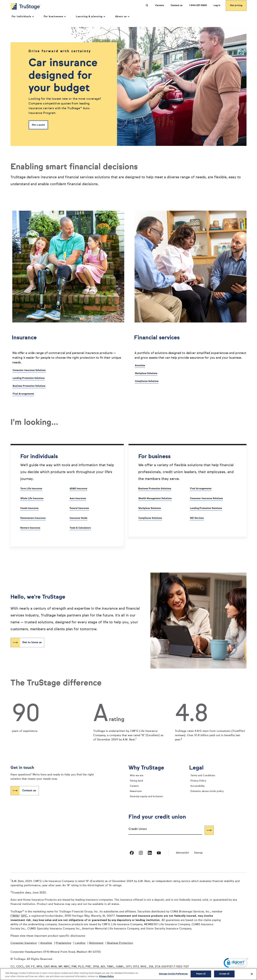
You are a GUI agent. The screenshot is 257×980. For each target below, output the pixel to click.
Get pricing (236, 5)
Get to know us (32, 642)
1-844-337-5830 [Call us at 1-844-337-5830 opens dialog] (198, 5)
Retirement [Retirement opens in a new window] (96, 943)
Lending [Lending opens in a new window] (80, 943)
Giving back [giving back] (137, 781)
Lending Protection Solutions (29, 378)
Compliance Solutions (147, 381)
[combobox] (165, 830)
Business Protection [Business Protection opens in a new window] (120, 943)
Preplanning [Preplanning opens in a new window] (64, 943)
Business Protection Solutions (29, 386)
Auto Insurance (78, 498)
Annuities (140, 366)
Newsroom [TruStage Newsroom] (136, 791)
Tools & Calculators (80, 528)
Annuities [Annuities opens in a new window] (46, 943)
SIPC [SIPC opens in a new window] (24, 916)
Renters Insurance (30, 528)
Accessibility (198, 786)
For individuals (23, 17)
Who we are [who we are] (137, 776)
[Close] (252, 974)
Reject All (201, 974)
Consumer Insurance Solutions (29, 370)
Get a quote (38, 125)
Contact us (177, 5)
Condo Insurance (29, 508)
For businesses (55, 17)
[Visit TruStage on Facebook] (132, 853)
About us (122, 17)
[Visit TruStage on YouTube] (159, 853)
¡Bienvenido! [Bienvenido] (182, 853)
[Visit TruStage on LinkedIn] (150, 853)
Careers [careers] (134, 786)
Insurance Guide (79, 518)
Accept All (224, 974)
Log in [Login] (217, 5)
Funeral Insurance (79, 508)
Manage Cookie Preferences (173, 974)
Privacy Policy (198, 781)
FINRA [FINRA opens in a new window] (15, 916)
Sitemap (198, 853)
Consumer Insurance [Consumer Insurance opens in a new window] (24, 943)
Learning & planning (90, 17)
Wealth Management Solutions (155, 498)
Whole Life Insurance (32, 498)
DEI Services (197, 518)
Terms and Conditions (203, 776)
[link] (236, 964)
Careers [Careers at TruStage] (160, 5)
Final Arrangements (23, 394)
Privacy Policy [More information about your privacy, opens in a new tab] (106, 976)
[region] (128, 974)
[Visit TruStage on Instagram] (141, 853)
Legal (199, 768)
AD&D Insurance (78, 489)
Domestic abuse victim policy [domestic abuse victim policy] (207, 791)
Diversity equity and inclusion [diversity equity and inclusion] (146, 797)
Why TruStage (149, 768)
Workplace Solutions (146, 373)
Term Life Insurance (31, 489)
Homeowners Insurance (33, 518)
